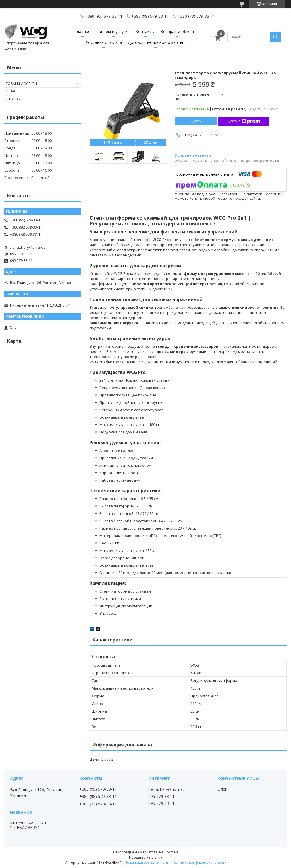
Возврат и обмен (177, 31)
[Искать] (275, 37)
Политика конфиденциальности (199, 862)
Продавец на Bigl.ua (146, 857)
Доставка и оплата (104, 42)
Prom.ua (171, 852)
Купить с (243, 121)
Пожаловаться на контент (146, 862)
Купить (196, 121)
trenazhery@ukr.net (27, 247)
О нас (11, 91)
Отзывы (13, 99)
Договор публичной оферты (155, 42)
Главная (82, 31)
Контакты (145, 31)
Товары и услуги (112, 31)
